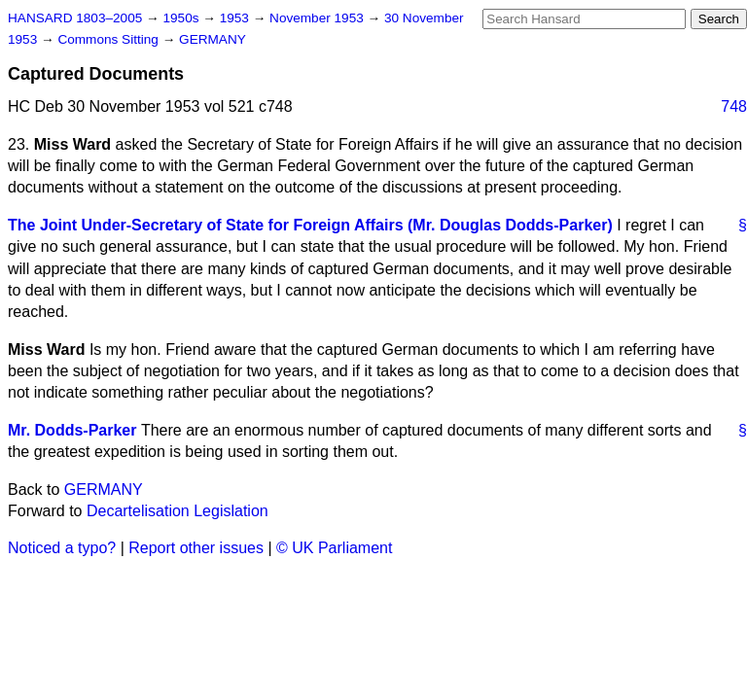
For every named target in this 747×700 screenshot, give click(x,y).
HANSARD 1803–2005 (75, 18)
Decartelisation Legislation (178, 511)
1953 (236, 18)
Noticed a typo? (62, 548)
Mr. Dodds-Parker (72, 430)
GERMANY (213, 39)
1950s (182, 18)
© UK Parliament (334, 548)
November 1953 (319, 18)
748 (734, 106)
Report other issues (196, 548)
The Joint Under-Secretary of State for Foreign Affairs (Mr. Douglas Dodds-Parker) (310, 225)
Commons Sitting (109, 39)
